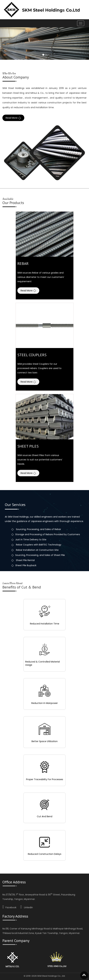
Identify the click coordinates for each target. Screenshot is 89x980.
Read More (13, 118)
